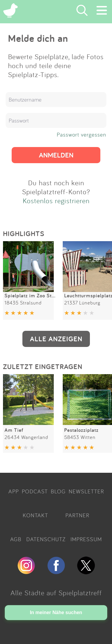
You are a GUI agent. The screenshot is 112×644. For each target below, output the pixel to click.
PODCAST (35, 491)
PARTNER (77, 515)
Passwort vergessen (82, 134)
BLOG (58, 491)
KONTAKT (35, 515)
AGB (16, 539)
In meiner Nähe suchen (56, 612)
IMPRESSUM (86, 539)
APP (14, 491)
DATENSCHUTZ (46, 539)
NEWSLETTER (86, 491)
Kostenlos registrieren (56, 201)
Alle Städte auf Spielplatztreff (56, 593)
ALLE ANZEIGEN (56, 339)
